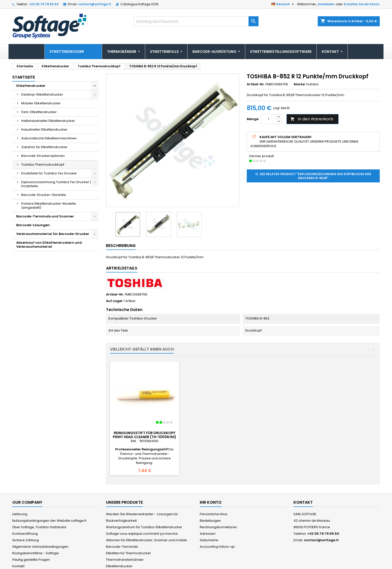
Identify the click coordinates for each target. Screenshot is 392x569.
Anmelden (326, 4)
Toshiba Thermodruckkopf (43, 165)
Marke (299, 84)
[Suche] (196, 21)
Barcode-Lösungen (33, 225)
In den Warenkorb (312, 119)
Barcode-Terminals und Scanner (45, 216)
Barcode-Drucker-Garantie (44, 195)
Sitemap (19, 550)
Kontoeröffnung (25, 511)
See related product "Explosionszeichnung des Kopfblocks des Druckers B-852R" (313, 176)
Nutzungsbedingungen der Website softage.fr (49, 498)
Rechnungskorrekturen (218, 505)
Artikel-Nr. (256, 84)
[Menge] (268, 119)
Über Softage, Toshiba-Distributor (39, 505)
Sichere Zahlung (25, 518)
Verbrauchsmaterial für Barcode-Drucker (53, 234)
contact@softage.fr (95, 4)
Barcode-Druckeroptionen (43, 156)
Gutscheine (209, 518)
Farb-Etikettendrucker (39, 112)
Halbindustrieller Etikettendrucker (48, 121)
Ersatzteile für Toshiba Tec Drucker (49, 173)
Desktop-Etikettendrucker (42, 94)
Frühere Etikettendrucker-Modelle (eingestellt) (49, 206)
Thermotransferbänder (125, 537)
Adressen (208, 511)
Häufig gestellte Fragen (31, 537)
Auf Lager (114, 301)
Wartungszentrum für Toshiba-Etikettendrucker (144, 505)
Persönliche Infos (214, 492)
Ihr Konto (211, 480)
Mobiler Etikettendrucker (41, 103)
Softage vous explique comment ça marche (142, 511)
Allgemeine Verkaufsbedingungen (40, 524)
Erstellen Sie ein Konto (361, 4)
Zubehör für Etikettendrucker (44, 147)
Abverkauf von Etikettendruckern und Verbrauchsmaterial (49, 245)
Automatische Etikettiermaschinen (49, 138)
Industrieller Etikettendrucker (44, 129)
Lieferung (20, 492)
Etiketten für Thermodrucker (128, 531)
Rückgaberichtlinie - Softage (35, 531)
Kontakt (18, 544)
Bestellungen (210, 498)
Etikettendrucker (31, 86)
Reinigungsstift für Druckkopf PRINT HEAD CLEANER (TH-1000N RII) (144, 435)
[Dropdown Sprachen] (283, 4)
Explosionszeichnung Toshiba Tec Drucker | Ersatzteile (56, 184)
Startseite (24, 77)
